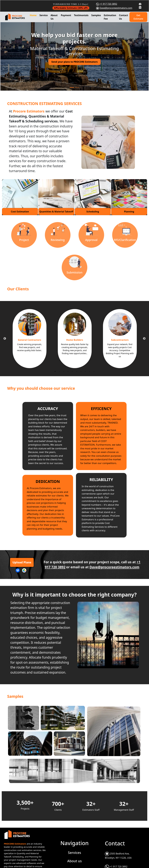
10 (94, 371)
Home (33, 15)
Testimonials (81, 15)
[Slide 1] (72, 87)
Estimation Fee (110, 17)
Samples (96, 15)
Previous (5, 339)
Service (44, 15)
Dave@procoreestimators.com (116, 8)
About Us (54, 17)
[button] (11, 55)
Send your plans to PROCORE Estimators (74, 62)
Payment (66, 15)
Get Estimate (138, 17)
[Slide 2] (77, 87)
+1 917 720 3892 (108, 4)
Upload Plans (22, 562)
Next (144, 339)
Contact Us (123, 17)
